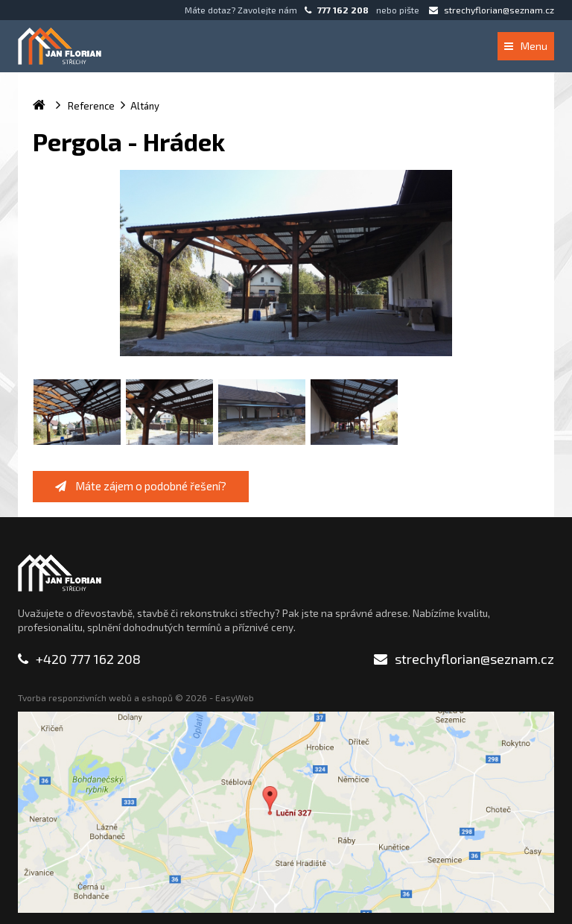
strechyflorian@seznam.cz (492, 10)
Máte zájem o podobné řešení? (141, 486)
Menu (526, 46)
